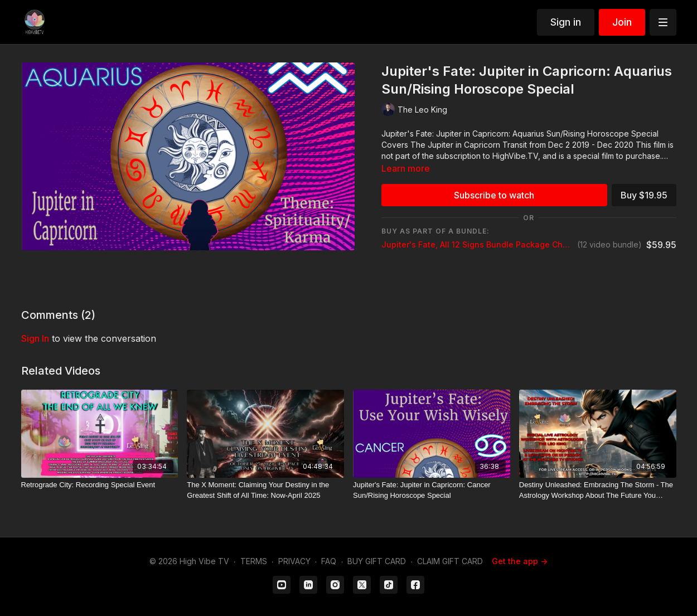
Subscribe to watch (494, 195)
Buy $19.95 (644, 195)
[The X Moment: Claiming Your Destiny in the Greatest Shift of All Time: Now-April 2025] (265, 490)
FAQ (329, 561)
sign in (35, 338)
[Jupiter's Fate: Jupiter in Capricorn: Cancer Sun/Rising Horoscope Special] (432, 490)
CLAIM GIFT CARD (450, 561)
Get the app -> (520, 561)
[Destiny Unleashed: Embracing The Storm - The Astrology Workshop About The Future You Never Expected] (598, 490)
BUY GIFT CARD (377, 561)
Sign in (566, 22)
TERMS (254, 561)
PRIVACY (294, 561)
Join (622, 22)
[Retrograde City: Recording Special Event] (100, 485)
